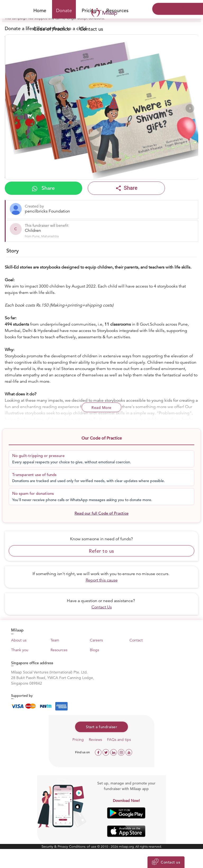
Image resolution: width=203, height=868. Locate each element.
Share (43, 188)
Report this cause (102, 580)
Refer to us (101, 551)
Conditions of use (83, 846)
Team (55, 640)
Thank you (20, 650)
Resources (117, 10)
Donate (64, 10)
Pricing (78, 740)
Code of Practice (52, 29)
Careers (96, 640)
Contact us (91, 29)
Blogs (94, 650)
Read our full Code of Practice (101, 513)
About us (19, 640)
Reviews (95, 740)
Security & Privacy (55, 846)
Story (13, 251)
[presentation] (13, 108)
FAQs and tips (119, 740)
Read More (101, 408)
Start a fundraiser (101, 727)
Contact (136, 640)
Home (40, 10)
